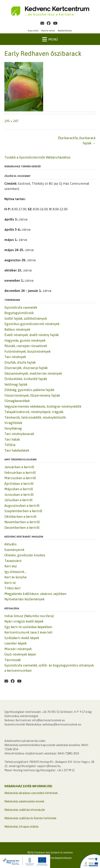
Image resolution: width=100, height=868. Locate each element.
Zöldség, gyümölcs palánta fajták (29, 390)
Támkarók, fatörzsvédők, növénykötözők (35, 417)
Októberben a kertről (20, 517)
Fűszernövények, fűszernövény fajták (32, 395)
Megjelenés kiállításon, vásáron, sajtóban (35, 594)
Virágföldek (13, 423)
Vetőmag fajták (16, 384)
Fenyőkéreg (13, 428)
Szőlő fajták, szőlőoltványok (26, 318)
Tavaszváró (13, 561)
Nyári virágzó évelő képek (24, 621)
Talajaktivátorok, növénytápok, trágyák (34, 412)
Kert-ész (11, 566)
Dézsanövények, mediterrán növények (33, 373)
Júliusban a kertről (18, 500)
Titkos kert (12, 588)
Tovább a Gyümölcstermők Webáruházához (37, 157)
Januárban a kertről (19, 467)
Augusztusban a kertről (22, 506)
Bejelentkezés (65, 31)
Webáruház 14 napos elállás (21, 827)
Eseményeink (14, 550)
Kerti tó (10, 583)
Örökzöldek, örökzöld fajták (26, 379)
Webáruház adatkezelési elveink (24, 801)
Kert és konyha (15, 577)
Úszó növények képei (20, 654)
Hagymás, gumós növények (25, 340)
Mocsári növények (18, 649)
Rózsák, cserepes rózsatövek (26, 346)
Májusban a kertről (19, 489)
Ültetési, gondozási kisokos (25, 555)
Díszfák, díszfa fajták (20, 362)
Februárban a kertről (20, 473)
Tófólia (10, 445)
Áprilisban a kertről (19, 484)
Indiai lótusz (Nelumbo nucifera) (29, 616)
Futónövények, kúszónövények (28, 351)
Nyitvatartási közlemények (24, 599)
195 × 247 (11, 121)
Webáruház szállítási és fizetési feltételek (30, 818)
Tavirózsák (13, 660)
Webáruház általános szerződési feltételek (31, 793)
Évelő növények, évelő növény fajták (32, 335)
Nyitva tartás (48, 31)
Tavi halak (12, 439)
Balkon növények (17, 329)
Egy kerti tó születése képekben (28, 627)
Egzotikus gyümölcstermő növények (32, 324)
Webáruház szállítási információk (25, 810)
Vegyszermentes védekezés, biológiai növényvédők (43, 406)
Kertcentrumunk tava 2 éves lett (28, 632)
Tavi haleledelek (17, 450)
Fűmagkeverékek (17, 401)
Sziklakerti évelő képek (22, 638)
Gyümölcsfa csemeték (21, 307)
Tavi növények (15, 357)
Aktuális (10, 544)
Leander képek (16, 643)
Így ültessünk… (15, 572)
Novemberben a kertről (22, 522)
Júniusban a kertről (19, 495)
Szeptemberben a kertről (23, 511)
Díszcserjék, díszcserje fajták (26, 368)
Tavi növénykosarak (19, 434)
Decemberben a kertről (22, 528)
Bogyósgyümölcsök (19, 313)
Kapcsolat (33, 31)
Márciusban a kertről (20, 478)
